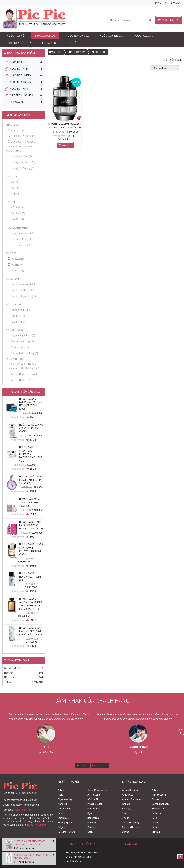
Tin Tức (73, 43)
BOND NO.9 (63, 818)
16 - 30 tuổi (17, 219)
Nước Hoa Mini (143, 36)
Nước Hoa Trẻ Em (111, 36)
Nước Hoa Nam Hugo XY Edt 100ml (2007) (30, 577)
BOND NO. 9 (158, 809)
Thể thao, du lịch (20, 239)
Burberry (92, 823)
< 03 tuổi (16, 207)
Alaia (60, 795)
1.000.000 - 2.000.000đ (23, 136)
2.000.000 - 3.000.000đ (23, 142)
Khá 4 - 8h (16, 316)
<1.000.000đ (18, 131)
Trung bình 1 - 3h (20, 310)
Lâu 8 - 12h (17, 322)
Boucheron (93, 818)
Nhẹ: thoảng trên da (21, 335)
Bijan (90, 813)
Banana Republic (161, 804)
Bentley (126, 809)
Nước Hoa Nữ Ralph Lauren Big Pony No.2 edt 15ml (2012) (31, 525)
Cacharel (92, 827)
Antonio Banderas (132, 799)
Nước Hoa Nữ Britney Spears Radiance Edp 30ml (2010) (30, 843)
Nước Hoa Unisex (77, 36)
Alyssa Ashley (65, 799)
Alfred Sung (94, 795)
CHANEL (156, 832)
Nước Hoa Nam (45, 36)
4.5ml (14, 194)
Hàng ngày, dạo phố (21, 233)
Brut (124, 813)
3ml (13, 182)
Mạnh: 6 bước (18, 347)
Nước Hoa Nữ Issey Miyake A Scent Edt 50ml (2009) (33, 857)
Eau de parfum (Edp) (22, 284)
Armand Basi (65, 809)
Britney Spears (65, 823)
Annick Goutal (95, 804)
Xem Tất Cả (83, 766)
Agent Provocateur (97, 790)
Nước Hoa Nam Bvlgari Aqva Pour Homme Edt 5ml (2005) (31, 404)
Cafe (154, 818)
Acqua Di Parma (131, 790)
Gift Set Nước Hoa (19, 43)
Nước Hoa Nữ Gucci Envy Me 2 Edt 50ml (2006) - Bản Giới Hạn (31, 631)
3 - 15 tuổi (16, 213)
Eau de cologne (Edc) (22, 296)
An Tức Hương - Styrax (23, 374)
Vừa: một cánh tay (21, 341)
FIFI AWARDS (50, 43)
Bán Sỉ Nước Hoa (74, 861)
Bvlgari (61, 827)
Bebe (60, 813)
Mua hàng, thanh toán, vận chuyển (82, 853)
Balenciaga (93, 809)
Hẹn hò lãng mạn (20, 245)
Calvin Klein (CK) (131, 823)
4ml (13, 188)
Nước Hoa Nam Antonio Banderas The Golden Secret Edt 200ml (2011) (31, 604)
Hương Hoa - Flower (21, 162)
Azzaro (126, 804)
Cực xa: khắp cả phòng (23, 353)
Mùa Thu (16, 271)
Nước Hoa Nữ (16, 36)
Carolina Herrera (66, 832)
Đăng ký (175, 3)
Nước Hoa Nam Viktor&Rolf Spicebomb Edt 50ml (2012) (65, 126)
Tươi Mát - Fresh (20, 156)
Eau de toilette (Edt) (22, 290)
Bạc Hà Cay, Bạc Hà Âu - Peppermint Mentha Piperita (24, 366)
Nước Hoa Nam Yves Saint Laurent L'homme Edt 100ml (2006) (31, 549)
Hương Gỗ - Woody (21, 168)
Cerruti (126, 832)
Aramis (156, 799)
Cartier (91, 832)
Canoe (155, 823)
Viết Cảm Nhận (100, 766)
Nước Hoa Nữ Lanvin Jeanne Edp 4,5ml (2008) (31, 428)
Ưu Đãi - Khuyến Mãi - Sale (78, 857)
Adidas (61, 790)
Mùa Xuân (17, 259)
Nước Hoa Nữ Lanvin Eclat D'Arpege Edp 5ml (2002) (31, 480)
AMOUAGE (93, 799)
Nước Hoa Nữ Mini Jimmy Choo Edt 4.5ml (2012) (29, 503)
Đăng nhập (161, 3)
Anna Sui (62, 804)
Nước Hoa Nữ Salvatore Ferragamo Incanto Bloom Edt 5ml (31, 454)
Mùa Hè (15, 265)
